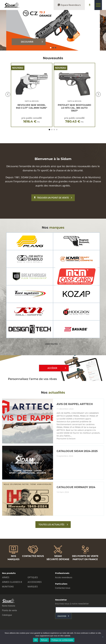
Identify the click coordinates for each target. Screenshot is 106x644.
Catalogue (7, 615)
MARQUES (33, 587)
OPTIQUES (33, 577)
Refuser (44, 640)
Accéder (52, 368)
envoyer (62, 616)
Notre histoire (9, 606)
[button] (51, 48)
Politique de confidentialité (62, 640)
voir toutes (51, 344)
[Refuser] (103, 637)
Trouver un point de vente (51, 198)
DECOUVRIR (27, 42)
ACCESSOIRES (35, 582)
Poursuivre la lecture (66, 439)
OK (36, 640)
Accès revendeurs (64, 577)
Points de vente (9, 610)
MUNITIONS (8, 587)
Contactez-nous (63, 588)
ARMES (6, 577)
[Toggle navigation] (98, 5)
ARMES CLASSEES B (12, 582)
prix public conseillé (32, 120)
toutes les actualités (51, 525)
